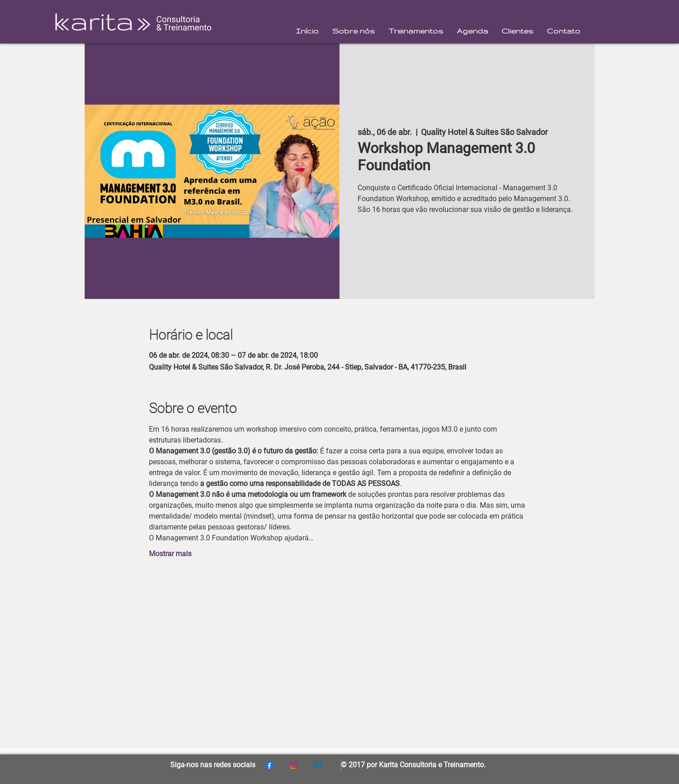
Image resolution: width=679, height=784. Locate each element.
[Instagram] (294, 765)
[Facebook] (269, 765)
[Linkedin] (318, 765)
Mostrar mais (170, 554)
